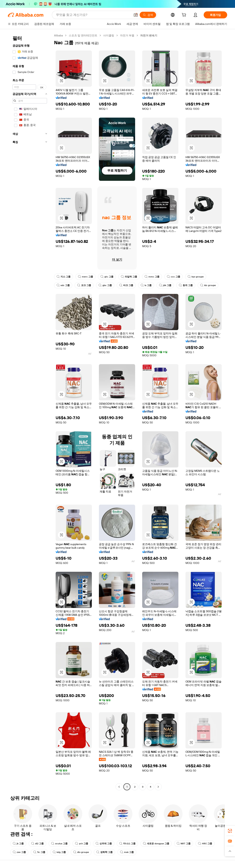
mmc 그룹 (152, 277)
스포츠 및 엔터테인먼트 (83, 35)
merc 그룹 (85, 277)
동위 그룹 (186, 285)
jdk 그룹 (165, 285)
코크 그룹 (84, 285)
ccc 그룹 (174, 277)
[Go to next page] (158, 787)
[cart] (185, 15)
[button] (136, 15)
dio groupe (81, 852)
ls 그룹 (146, 285)
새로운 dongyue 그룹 (156, 844)
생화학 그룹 (104, 852)
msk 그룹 (127, 852)
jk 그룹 (18, 844)
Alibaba (58, 35)
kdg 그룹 (59, 852)
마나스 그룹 (127, 844)
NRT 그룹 (184, 844)
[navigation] (30, 412)
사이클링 (109, 35)
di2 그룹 (37, 844)
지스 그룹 (64, 277)
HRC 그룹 (205, 844)
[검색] (148, 15)
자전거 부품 (127, 35)
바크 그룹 (126, 285)
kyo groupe (196, 277)
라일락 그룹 (129, 277)
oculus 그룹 (59, 844)
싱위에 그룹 (104, 844)
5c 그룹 (39, 852)
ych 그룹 (82, 844)
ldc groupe (208, 285)
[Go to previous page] (119, 787)
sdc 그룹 (63, 285)
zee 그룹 (19, 852)
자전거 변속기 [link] (149, 35)
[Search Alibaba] (93, 15)
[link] (230, 831)
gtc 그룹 (107, 277)
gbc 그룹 (105, 285)
